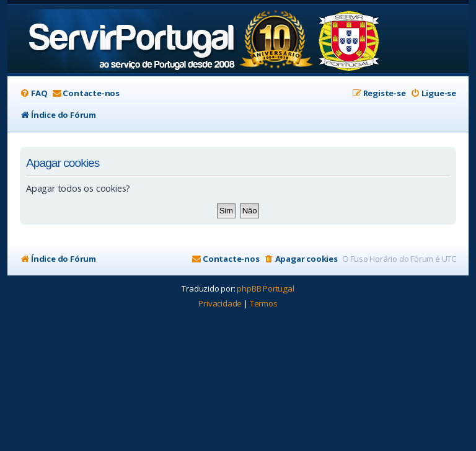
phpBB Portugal (265, 288)
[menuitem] (33, 93)
